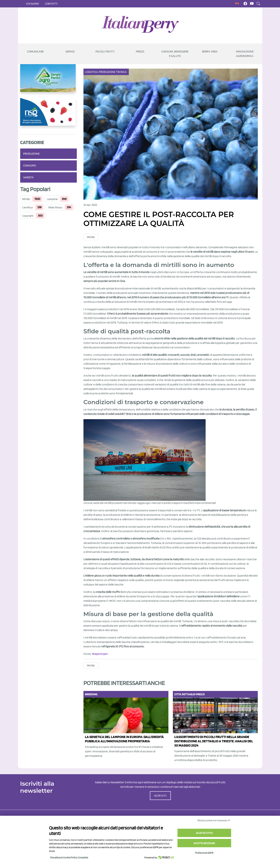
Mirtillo (26, 199)
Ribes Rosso (55, 207)
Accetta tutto (204, 833)
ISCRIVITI (160, 796)
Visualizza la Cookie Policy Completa (69, 857)
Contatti (51, 4)
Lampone (52, 199)
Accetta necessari (204, 843)
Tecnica (122, 72)
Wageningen (100, 654)
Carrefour (28, 207)
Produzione (31, 154)
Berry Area (210, 51)
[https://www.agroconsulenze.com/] (48, 81)
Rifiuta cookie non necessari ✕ (214, 820)
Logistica (92, 72)
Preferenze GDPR (204, 853)
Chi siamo (32, 4)
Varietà (28, 177)
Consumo (30, 165)
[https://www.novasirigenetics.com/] (48, 115)
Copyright (28, 216)
